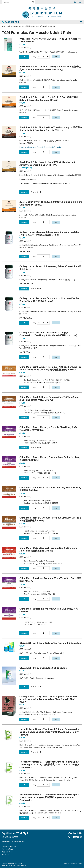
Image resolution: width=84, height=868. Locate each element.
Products (9, 26)
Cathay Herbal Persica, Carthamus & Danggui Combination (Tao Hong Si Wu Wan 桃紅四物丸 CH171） (49, 334)
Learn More (24, 57)
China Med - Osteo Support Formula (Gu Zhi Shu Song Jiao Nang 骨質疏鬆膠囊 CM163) (48, 549)
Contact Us (75, 833)
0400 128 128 (12, 22)
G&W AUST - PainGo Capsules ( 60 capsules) (43, 668)
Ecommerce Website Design (70, 863)
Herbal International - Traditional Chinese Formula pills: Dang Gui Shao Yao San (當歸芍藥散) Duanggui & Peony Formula (49, 732)
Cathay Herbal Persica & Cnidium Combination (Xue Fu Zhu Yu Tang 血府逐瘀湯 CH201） (49, 300)
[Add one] (48, 57)
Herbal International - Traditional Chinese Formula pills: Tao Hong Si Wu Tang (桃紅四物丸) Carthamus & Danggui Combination (50, 765)
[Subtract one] (39, 57)
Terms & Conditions (21, 866)
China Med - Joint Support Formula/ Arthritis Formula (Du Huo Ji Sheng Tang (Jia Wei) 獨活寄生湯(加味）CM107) (50, 368)
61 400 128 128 (75, 837)
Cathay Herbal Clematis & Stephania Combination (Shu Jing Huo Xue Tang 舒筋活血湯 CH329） (49, 233)
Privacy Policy (12, 866)
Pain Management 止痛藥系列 (22, 26)
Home (4, 26)
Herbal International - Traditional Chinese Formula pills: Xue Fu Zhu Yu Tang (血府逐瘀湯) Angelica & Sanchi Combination (49, 797)
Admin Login (5, 866)
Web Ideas (80, 863)
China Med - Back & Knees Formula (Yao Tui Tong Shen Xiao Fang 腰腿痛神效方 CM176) (49, 398)
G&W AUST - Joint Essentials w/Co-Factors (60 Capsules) (50, 643)
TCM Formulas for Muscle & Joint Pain (43, 26)
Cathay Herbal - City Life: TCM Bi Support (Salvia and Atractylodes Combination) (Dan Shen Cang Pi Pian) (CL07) (48, 699)
